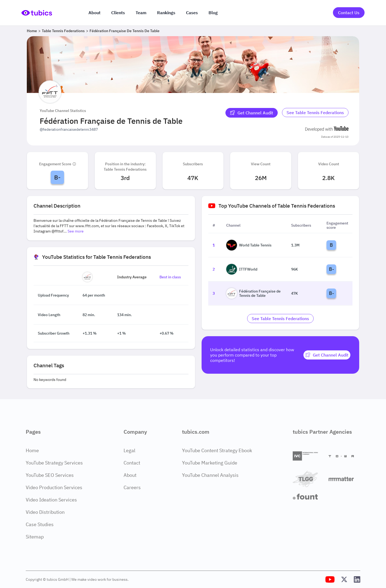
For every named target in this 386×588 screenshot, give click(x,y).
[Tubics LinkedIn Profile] (357, 579)
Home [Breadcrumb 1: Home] (32, 31)
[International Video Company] (309, 456)
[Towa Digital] (344, 456)
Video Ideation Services (51, 500)
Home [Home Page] (32, 450)
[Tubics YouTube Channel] (330, 579)
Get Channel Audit (252, 113)
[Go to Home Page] (37, 13)
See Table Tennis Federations (315, 113)
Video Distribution (45, 512)
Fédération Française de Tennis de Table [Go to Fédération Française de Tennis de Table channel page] (253, 293)
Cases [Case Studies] (192, 13)
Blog (213, 13)
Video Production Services (54, 487)
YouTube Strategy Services (54, 463)
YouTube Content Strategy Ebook (217, 450)
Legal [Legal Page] (129, 450)
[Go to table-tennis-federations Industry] (315, 113)
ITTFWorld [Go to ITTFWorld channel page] (242, 269)
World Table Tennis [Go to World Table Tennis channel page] (249, 245)
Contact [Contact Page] (132, 463)
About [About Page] (130, 475)
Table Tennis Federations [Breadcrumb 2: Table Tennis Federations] (63, 31)
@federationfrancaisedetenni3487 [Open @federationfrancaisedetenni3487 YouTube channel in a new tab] (69, 129)
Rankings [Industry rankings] (166, 13)
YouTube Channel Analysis (210, 475)
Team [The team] (141, 13)
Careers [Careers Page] (132, 487)
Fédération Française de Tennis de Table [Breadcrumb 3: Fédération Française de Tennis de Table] (125, 31)
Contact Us (349, 13)
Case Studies (40, 524)
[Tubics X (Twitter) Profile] (344, 579)
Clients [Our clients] (118, 13)
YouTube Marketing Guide (210, 463)
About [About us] (94, 13)
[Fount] (309, 497)
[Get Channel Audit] (252, 113)
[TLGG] (309, 479)
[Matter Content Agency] (344, 479)
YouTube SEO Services (50, 475)
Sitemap (35, 537)
